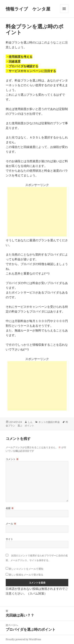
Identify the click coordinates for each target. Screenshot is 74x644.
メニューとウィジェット (64, 13)
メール (11, 524)
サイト (9, 539)
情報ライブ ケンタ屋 (28, 9)
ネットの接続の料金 (49, 422)
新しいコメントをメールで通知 (26, 569)
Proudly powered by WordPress (23, 639)
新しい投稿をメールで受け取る (26, 575)
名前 (10, 508)
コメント (12, 459)
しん (30, 422)
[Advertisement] (37, 212)
